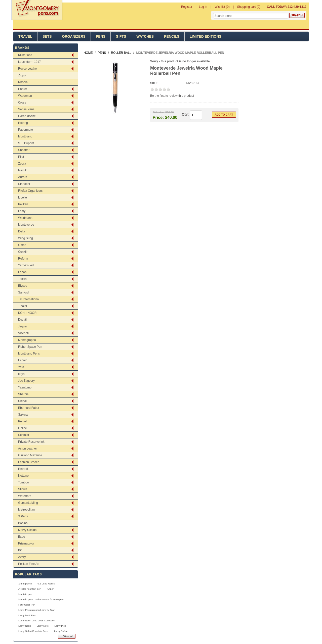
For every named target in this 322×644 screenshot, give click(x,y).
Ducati (22, 320)
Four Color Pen (27, 605)
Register (187, 7)
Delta (22, 231)
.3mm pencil (25, 584)
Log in (203, 7)
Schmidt (24, 435)
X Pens (23, 516)
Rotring (23, 123)
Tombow (24, 482)
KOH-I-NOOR (27, 313)
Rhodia (23, 82)
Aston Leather (28, 449)
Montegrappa (27, 340)
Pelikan (23, 204)
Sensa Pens (26, 109)
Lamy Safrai (61, 631)
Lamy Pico (60, 626)
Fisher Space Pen (30, 347)
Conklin (23, 252)
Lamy (22, 211)
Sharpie (23, 394)
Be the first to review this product (172, 96)
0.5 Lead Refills (46, 584)
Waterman (25, 96)
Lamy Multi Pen (27, 615)
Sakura (23, 415)
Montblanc (25, 136)
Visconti (23, 333)
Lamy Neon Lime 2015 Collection (37, 621)
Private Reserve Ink (31, 442)
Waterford (25, 496)
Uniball (23, 401)
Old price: (159, 112)
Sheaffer (24, 150)
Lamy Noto (43, 626)
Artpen (51, 589)
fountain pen (25, 594)
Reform (23, 259)
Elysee (23, 286)
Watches (145, 36)
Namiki (23, 170)
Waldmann (25, 218)
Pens (101, 36)
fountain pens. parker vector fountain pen (41, 599)
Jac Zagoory (26, 381)
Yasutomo (25, 387)
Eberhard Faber (29, 408)
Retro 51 (24, 469)
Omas (22, 245)
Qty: (185, 114)
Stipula (23, 489)
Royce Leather (28, 69)
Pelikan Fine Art (29, 564)
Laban (22, 272)
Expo (22, 537)
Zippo (22, 75)
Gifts (121, 36)
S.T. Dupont (26, 143)
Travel (25, 36)
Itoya (21, 374)
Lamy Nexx (25, 626)
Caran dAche (27, 116)
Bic (20, 550)
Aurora (23, 177)
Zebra (22, 164)
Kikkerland (25, 55)
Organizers (74, 36)
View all (68, 636)
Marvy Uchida (27, 530)
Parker (23, 89)
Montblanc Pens (29, 354)
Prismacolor (26, 543)
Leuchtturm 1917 (29, 62)
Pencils (172, 36)
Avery (22, 557)
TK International (29, 299)
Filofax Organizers (30, 191)
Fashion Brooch (29, 462)
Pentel (22, 421)
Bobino (23, 523)
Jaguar (23, 326)
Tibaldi (23, 306)
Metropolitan (26, 510)
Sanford (23, 292)
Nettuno (23, 476)
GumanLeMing (28, 503)
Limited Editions (206, 36)
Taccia (22, 279)
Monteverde (26, 225)
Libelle (23, 197)
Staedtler (24, 184)
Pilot (21, 157)
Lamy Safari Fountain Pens (33, 631)
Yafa (21, 367)
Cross (22, 103)
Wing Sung (26, 238)
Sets (47, 36)
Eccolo (23, 360)
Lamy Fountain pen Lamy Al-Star (36, 610)
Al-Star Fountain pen (30, 589)
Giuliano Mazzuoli (30, 455)
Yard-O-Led (26, 265)
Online (23, 428)
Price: (158, 117)
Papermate (26, 130)
